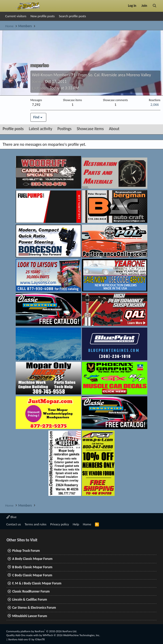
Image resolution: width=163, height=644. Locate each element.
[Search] (154, 6)
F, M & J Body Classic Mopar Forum (37, 583)
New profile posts (43, 16)
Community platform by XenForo (42, 631)
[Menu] (9, 6)
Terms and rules (35, 524)
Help (76, 524)
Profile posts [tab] (13, 129)
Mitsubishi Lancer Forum (30, 616)
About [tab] (114, 129)
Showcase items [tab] (90, 129)
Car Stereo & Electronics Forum (34, 608)
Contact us (14, 524)
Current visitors (16, 16)
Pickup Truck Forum (26, 551)
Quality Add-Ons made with (23, 635)
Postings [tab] (65, 129)
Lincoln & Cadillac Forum (30, 599)
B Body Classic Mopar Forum (32, 567)
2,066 (155, 105)
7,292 (36, 105)
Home (87, 524)
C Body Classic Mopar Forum (32, 575)
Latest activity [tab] (40, 129)
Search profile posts (72, 16)
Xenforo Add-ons (27, 639)
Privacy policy (60, 524)
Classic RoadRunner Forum (31, 591)
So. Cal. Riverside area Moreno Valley (120, 75)
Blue (11, 517)
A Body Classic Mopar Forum (32, 559)
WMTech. (71, 635)
